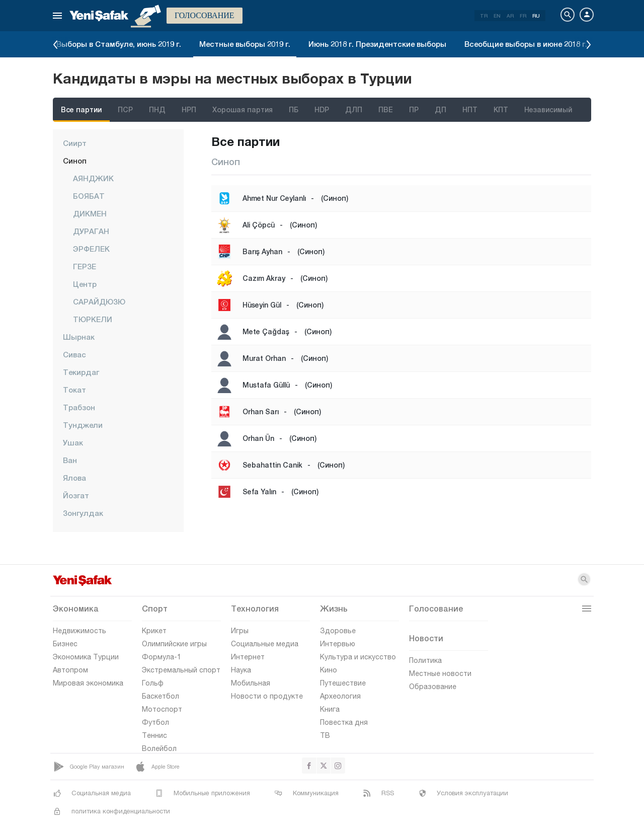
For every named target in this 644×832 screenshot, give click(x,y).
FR (523, 16)
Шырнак (79, 337)
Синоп (75, 161)
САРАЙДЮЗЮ (99, 301)
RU (536, 16)
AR (510, 16)
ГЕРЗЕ (85, 266)
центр (85, 284)
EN (497, 16)
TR (484, 16)
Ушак (73, 442)
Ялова (74, 478)
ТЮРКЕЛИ (93, 319)
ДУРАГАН (91, 231)
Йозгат (76, 495)
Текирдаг (81, 372)
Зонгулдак (83, 513)
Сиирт (75, 143)
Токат (74, 390)
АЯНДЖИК (93, 178)
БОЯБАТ (89, 196)
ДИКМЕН (90, 213)
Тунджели (83, 425)
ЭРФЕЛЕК (91, 249)
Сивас (74, 354)
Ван (70, 460)
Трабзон (79, 407)
